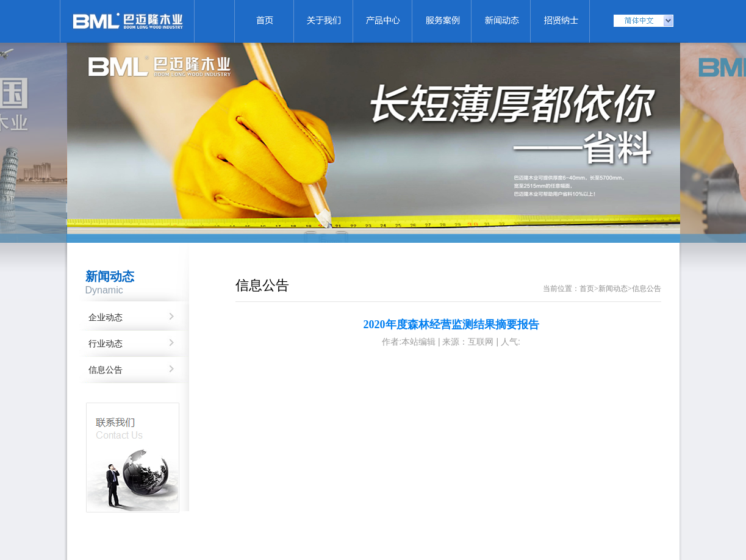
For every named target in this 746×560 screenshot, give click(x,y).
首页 (587, 289)
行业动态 (106, 344)
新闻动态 (613, 289)
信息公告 (106, 370)
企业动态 (106, 318)
